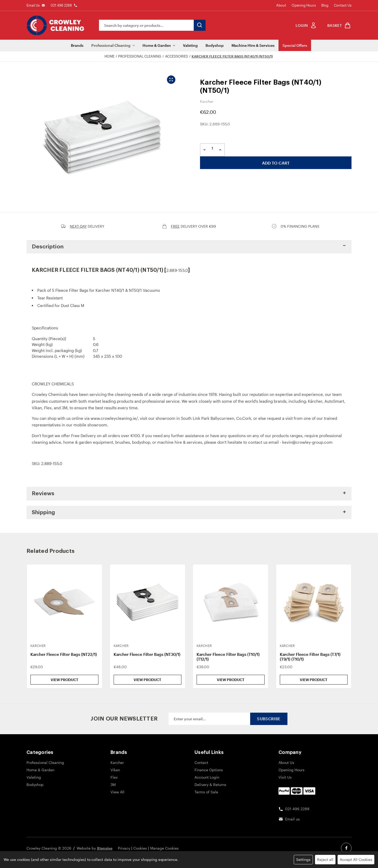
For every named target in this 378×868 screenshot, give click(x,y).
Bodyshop (215, 45)
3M (65, 408)
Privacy (124, 848)
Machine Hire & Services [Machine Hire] (253, 45)
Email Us (33, 5)
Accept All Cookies (356, 859)
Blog (325, 5)
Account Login (207, 777)
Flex (48, 408)
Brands (77, 45)
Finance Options (209, 770)
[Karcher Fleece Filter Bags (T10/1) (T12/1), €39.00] (231, 602)
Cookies (140, 848)
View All (117, 792)
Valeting (190, 45)
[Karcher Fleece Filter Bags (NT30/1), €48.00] (148, 602)
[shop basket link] (338, 25)
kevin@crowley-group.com (307, 442)
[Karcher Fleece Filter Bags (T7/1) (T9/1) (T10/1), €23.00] (314, 602)
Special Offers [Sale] (295, 45)
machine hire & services (180, 442)
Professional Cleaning (113, 45)
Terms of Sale (206, 792)
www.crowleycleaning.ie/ (114, 418)
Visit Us (285, 777)
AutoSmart (334, 401)
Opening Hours (304, 5)
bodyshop (141, 442)
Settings (303, 859)
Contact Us (343, 5)
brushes (123, 442)
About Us (286, 762)
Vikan (37, 408)
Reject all (325, 859)
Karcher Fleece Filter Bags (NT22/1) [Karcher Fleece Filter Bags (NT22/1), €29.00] (64, 654)
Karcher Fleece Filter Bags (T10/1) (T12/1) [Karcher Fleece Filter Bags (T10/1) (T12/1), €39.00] (228, 657)
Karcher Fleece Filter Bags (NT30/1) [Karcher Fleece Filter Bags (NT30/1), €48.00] (147, 654)
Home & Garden (159, 45)
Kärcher (315, 401)
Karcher (117, 762)
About (281, 5)
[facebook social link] (346, 848)
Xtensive (105, 848)
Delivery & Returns (210, 785)
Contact (201, 762)
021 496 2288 (61, 5)
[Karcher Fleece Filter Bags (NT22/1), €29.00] (64, 602)
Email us (292, 819)
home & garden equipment (88, 442)
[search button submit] (200, 25)
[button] (189, 247)
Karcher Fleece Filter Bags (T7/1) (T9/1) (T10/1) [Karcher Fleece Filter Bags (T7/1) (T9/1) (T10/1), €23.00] (310, 657)
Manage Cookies (164, 848)
